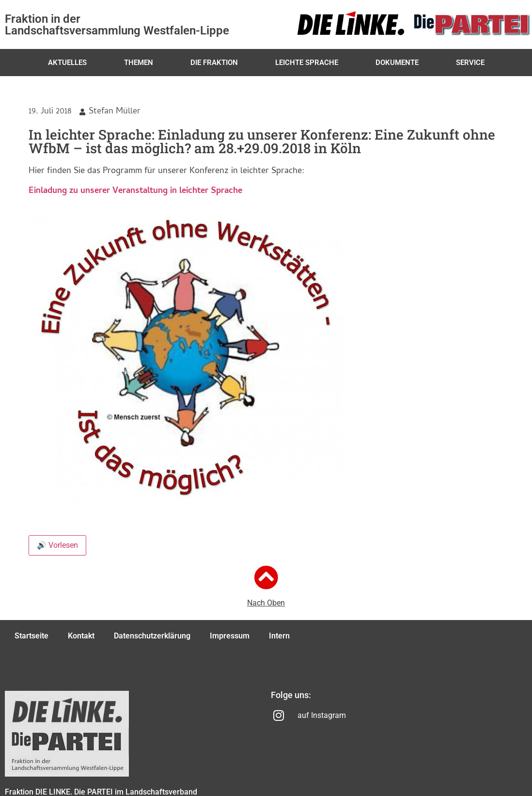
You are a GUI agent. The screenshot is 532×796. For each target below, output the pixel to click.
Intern (279, 636)
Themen (139, 63)
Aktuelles (67, 63)
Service (470, 63)
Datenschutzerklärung (152, 636)
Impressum (230, 636)
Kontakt (81, 636)
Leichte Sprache (307, 63)
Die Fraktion (214, 63)
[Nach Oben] (266, 577)
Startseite (31, 636)
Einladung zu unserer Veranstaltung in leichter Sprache (135, 191)
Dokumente (397, 63)
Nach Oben (266, 603)
